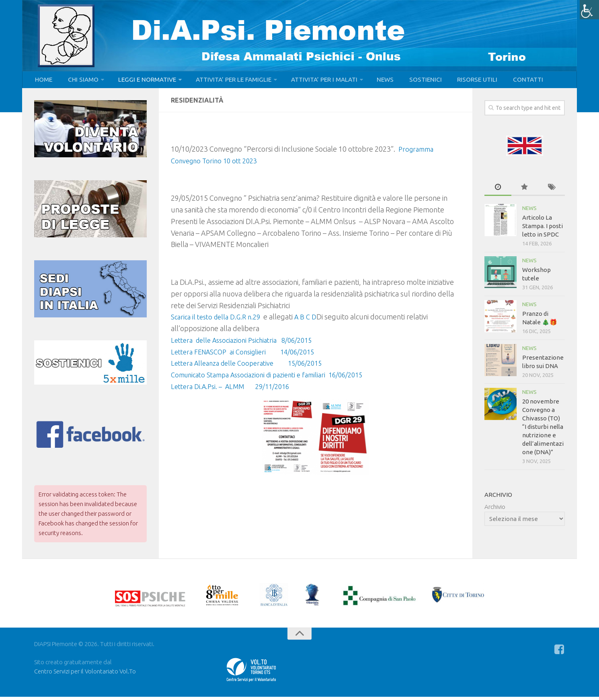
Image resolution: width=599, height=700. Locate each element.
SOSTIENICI (412, 81)
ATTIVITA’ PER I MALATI (316, 81)
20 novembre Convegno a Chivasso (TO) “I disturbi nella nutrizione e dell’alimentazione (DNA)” (543, 430)
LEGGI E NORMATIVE (141, 81)
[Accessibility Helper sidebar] (589, 10)
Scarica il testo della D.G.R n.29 (219, 320)
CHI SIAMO (79, 81)
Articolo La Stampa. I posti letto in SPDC (543, 229)
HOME (43, 81)
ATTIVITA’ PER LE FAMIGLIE (227, 81)
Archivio (495, 510)
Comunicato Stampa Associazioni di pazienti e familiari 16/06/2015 (276, 378)
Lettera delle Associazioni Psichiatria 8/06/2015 (247, 343)
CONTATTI (508, 81)
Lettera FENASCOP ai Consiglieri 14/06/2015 (248, 355)
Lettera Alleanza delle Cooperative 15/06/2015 (252, 366)
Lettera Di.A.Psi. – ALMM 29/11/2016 (235, 389)
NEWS (375, 81)
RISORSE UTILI (461, 81)
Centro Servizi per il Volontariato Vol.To (85, 674)
